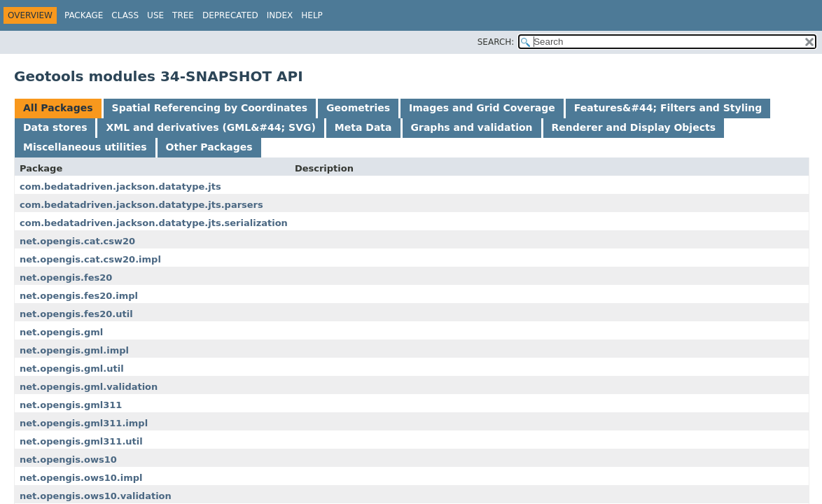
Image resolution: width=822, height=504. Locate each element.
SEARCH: (496, 42)
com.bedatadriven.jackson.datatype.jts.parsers (141, 205)
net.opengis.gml (61, 332)
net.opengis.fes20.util (76, 314)
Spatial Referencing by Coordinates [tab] (210, 108)
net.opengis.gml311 (71, 405)
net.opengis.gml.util (72, 369)
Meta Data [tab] (363, 127)
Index (280, 15)
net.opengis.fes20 (66, 278)
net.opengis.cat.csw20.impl (90, 259)
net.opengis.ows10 (68, 460)
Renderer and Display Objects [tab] (634, 127)
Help (312, 15)
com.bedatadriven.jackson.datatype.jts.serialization (154, 223)
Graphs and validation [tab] (472, 127)
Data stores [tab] (55, 127)
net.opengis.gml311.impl (84, 423)
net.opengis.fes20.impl (79, 296)
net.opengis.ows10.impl (81, 478)
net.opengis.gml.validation (89, 387)
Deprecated (230, 15)
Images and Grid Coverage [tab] (482, 108)
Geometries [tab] (358, 108)
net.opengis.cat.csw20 (77, 241)
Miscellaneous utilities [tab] (85, 147)
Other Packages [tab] (209, 147)
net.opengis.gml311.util (81, 441)
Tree (183, 15)
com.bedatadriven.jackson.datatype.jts (120, 187)
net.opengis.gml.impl (74, 350)
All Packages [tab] (58, 108)
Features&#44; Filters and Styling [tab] (668, 108)
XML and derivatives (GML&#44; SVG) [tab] (210, 127)
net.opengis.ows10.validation (96, 496)
